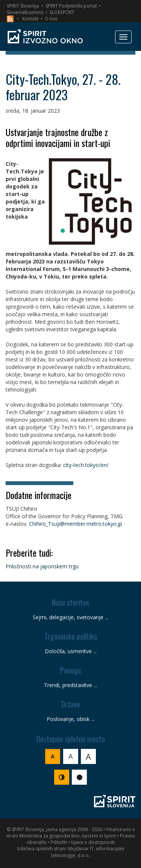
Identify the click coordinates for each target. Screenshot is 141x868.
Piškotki (59, 842)
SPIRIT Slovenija (23, 6)
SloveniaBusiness (25, 12)
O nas (51, 19)
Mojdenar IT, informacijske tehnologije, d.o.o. (88, 852)
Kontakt (30, 19)
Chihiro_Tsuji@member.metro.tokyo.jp (76, 524)
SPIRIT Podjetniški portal (71, 6)
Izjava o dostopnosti (93, 842)
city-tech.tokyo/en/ (86, 465)
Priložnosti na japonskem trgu (42, 566)
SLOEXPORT (62, 12)
